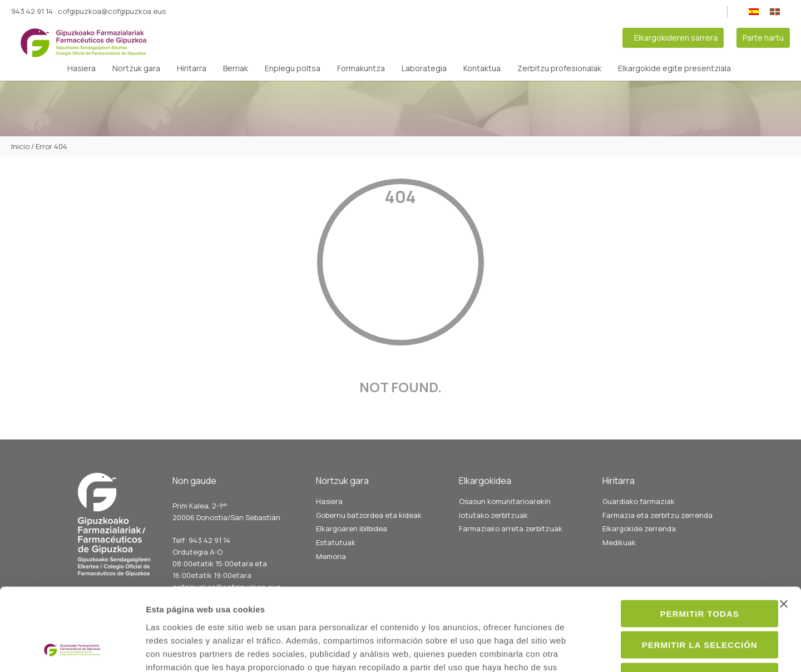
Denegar (680, 601)
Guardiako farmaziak (639, 501)
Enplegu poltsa (293, 68)
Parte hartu (763, 38)
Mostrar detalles (604, 650)
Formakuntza (361, 68)
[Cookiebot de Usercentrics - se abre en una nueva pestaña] (72, 650)
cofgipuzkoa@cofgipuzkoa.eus (112, 11)
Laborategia (424, 68)
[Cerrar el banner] (784, 528)
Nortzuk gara (136, 68)
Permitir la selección (680, 570)
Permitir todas (680, 538)
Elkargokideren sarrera (676, 38)
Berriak (236, 68)
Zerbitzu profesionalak (559, 68)
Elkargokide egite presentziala (674, 68)
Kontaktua (482, 68)
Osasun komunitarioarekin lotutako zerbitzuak (505, 508)
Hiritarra (192, 68)
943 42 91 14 (32, 11)
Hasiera (81, 68)
